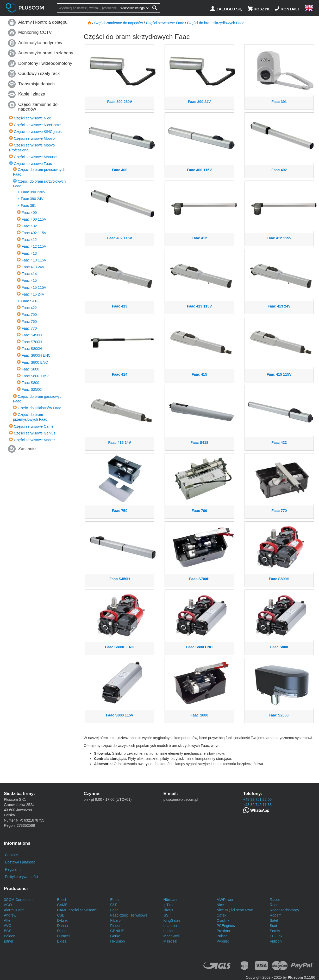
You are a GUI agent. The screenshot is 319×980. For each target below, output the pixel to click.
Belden (10, 936)
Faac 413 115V (34, 260)
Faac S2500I (32, 389)
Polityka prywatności (21, 877)
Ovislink (223, 920)
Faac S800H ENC (36, 355)
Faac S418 (30, 301)
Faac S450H (32, 335)
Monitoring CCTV (35, 32)
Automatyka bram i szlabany (46, 53)
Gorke (115, 936)
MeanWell (171, 936)
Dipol (61, 931)
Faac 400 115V (34, 219)
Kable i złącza (32, 94)
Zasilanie (27, 449)
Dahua (62, 926)
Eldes (62, 941)
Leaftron (170, 926)
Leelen (169, 931)
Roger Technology (284, 910)
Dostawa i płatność (20, 862)
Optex (221, 915)
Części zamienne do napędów (38, 107)
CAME (62, 905)
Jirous (168, 910)
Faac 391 (28, 206)
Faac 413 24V (33, 267)
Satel (274, 920)
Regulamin (14, 869)
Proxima (223, 931)
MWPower (225, 900)
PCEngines (226, 926)
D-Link (62, 920)
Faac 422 (29, 308)
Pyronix (223, 941)
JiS (166, 915)
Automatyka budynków (40, 43)
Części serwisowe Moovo (34, 138)
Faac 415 (29, 280)
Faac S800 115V (35, 376)
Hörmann (171, 900)
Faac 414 (29, 274)
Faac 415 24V (33, 294)
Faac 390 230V (33, 192)
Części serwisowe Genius (35, 433)
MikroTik (170, 941)
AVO (8, 926)
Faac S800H (32, 349)
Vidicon (276, 941)
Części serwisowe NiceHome (37, 125)
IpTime (169, 905)
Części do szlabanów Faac (39, 408)
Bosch (62, 900)
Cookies (12, 855)
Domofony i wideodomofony (45, 63)
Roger (275, 905)
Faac (114, 910)
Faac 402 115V (34, 233)
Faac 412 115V (34, 246)
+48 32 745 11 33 (257, 805)
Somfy (275, 931)
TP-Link (276, 936)
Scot (273, 926)
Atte (7, 920)
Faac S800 (30, 369)
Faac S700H (32, 342)
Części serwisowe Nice (32, 118)
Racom (276, 900)
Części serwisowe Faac (33, 164)
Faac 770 (29, 328)
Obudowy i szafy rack (39, 73)
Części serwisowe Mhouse (35, 157)
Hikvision (117, 941)
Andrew (10, 915)
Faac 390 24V (32, 199)
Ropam (276, 915)
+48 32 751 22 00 (257, 799)
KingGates (172, 920)
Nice (220, 905)
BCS (8, 931)
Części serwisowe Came (34, 426)
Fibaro (115, 920)
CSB (61, 915)
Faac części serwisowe (129, 915)
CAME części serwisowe (77, 910)
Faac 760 (29, 322)
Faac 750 (29, 315)
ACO (8, 905)
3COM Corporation (19, 900)
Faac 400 (29, 213)
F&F (114, 905)
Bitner (9, 941)
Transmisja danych (36, 84)
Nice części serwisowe (235, 910)
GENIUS (117, 931)
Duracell (64, 936)
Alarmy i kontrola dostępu (43, 22)
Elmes (115, 900)
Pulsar (222, 936)
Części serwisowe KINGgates (38, 132)
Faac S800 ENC (35, 362)
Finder (115, 926)
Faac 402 (29, 226)
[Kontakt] (288, 9)
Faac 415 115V (34, 287)
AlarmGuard (14, 910)
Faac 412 (29, 240)
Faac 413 (29, 253)
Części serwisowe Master (34, 440)
